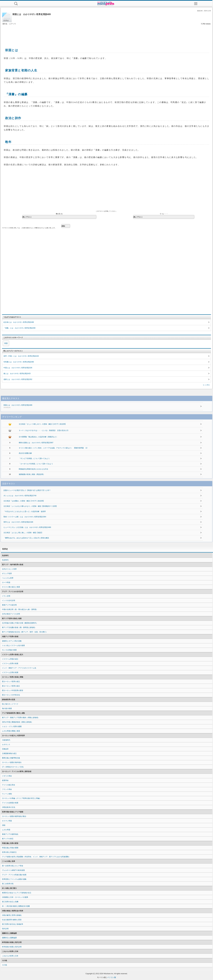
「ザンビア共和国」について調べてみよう (34, 458)
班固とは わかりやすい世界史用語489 (91, 406)
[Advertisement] (106, 34)
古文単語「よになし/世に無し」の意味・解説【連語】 (23, 533)
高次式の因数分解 (25, 453)
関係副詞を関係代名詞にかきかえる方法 (33, 469)
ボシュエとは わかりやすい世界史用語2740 (20, 496)
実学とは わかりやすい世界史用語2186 (18, 522)
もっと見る (206, 385)
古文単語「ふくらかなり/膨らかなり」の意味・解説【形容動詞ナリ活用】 (31, 506)
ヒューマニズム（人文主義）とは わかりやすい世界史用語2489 (27, 527)
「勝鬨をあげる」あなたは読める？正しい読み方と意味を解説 (26, 538)
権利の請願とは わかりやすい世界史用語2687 (36, 443)
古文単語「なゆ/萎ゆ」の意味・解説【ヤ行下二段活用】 (24, 501)
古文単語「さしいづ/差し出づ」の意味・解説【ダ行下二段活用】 (43, 424)
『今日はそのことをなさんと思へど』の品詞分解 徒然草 (25, 511)
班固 (6, 343)
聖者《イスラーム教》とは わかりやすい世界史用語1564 (25, 517)
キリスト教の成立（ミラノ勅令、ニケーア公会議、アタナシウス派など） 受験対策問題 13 (53, 448)
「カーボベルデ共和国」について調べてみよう (36, 464)
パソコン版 (112, 977)
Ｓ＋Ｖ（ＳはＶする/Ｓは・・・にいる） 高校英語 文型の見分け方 (44, 430)
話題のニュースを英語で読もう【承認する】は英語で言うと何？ (27, 490)
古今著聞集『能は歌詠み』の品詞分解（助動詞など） (38, 437)
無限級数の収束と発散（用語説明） (32, 474)
